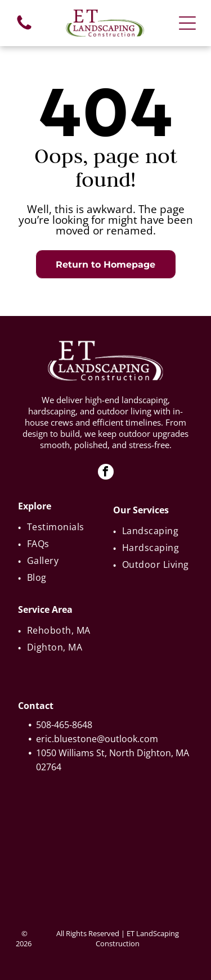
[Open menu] (187, 23)
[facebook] (106, 473)
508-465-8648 (64, 725)
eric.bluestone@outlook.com (97, 739)
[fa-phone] (24, 29)
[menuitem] (59, 527)
